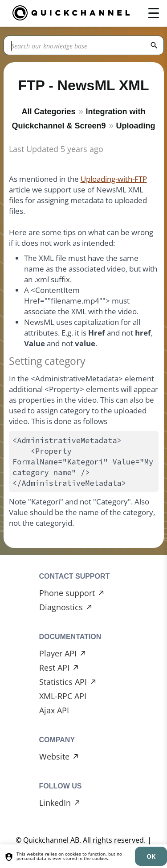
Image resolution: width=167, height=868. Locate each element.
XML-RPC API (63, 696)
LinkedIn (55, 803)
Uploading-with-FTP (114, 179)
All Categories (48, 112)
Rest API (54, 668)
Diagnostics (61, 607)
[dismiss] (151, 856)
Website (54, 756)
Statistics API (63, 682)
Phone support (67, 593)
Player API (58, 653)
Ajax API (54, 710)
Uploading (136, 126)
